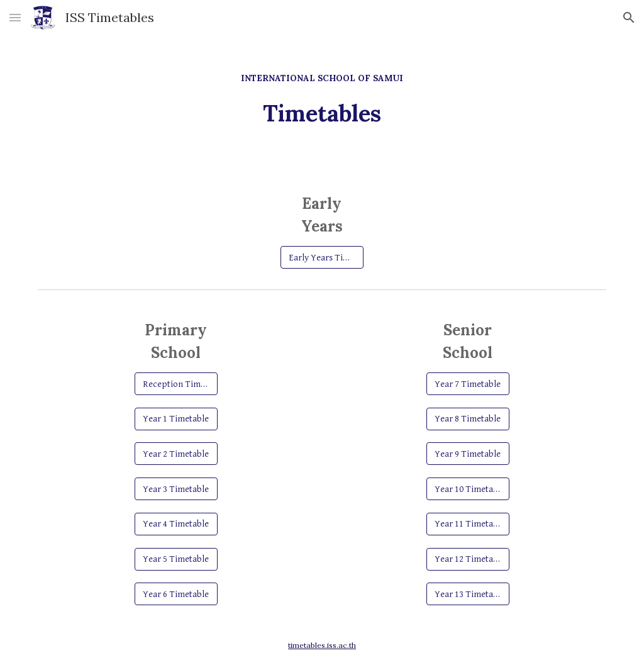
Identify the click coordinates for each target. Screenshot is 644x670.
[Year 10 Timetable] (468, 489)
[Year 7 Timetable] (468, 384)
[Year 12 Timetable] (468, 559)
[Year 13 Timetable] (468, 594)
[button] (15, 17)
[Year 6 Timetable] (176, 594)
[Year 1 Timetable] (176, 419)
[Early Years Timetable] (322, 257)
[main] (322, 93)
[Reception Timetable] (176, 384)
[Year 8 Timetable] (468, 419)
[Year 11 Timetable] (468, 524)
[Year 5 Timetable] (176, 559)
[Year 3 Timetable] (176, 489)
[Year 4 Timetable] (176, 524)
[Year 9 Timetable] (468, 454)
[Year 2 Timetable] (176, 454)
